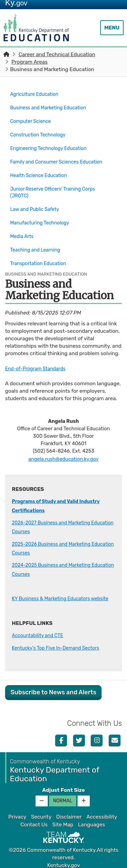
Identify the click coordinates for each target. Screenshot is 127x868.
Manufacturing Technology (43, 216)
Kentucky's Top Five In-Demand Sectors (60, 644)
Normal (63, 797)
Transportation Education (41, 252)
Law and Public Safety (37, 204)
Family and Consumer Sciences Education (48, 157)
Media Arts (23, 228)
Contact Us (34, 820)
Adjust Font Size (63, 786)
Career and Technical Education (57, 55)
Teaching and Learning (38, 240)
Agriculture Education (37, 94)
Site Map (63, 820)
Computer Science (33, 118)
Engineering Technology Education (52, 142)
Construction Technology (41, 130)
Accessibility (102, 813)
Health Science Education (41, 173)
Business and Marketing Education (55, 106)
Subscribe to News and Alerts (53, 688)
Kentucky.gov (63, 861)
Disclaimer (69, 813)
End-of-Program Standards (38, 355)
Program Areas (30, 62)
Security (41, 813)
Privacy (17, 813)
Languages (91, 820)
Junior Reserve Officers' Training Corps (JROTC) (57, 189)
